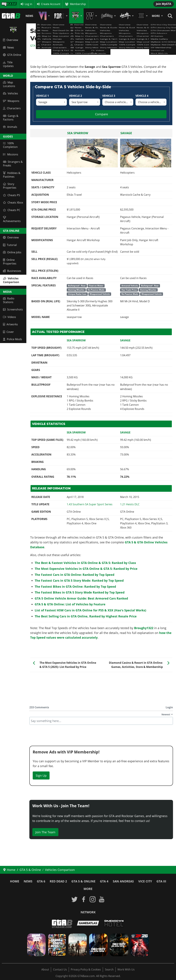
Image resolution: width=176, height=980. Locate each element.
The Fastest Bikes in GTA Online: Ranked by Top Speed (75, 586)
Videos (10, 317)
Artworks (10, 324)
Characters (12, 108)
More (156, 16)
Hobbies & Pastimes (12, 175)
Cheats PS (12, 195)
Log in (28, 4)
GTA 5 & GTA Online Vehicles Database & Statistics (62, 46)
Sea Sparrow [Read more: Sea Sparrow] (78, 133)
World (8, 76)
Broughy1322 (144, 628)
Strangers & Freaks (13, 164)
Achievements (12, 220)
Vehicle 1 (42, 96)
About (45, 969)
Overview (11, 40)
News (29, 16)
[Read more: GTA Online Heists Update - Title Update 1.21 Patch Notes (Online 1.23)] (130, 504)
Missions (11, 154)
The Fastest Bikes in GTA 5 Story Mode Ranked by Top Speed (80, 592)
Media (7, 292)
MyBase (6, 4)
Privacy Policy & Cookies (86, 969)
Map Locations (9, 84)
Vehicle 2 (75, 96)
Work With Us (126, 969)
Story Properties (10, 186)
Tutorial (10, 245)
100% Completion (10, 145)
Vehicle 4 (142, 96)
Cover (8, 332)
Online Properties (10, 262)
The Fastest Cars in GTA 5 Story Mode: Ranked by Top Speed (79, 580)
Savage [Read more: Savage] (126, 133)
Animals (10, 127)
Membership (78, 4)
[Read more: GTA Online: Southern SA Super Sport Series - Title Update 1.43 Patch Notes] (90, 504)
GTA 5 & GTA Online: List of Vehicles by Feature (70, 604)
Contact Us (60, 969)
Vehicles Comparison (11, 280)
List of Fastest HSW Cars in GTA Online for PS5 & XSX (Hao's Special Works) (90, 610)
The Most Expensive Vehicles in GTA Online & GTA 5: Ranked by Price (86, 569)
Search (109, 969)
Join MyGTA (164, 4)
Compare (102, 114)
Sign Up (41, 775)
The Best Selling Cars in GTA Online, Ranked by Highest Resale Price (86, 616)
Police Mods (13, 339)
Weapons (11, 101)
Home (15, 881)
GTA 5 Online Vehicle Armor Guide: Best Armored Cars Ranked (81, 598)
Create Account (51, 4)
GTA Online (12, 55)
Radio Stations (9, 300)
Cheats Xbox (13, 203)
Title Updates (8, 64)
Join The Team (45, 832)
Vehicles (11, 93)
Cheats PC (12, 210)
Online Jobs (12, 252)
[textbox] (101, 721)
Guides (8, 137)
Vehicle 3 (109, 96)
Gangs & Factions (11, 118)
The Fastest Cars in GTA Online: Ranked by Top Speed (74, 575)
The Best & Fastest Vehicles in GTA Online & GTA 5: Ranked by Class (85, 563)
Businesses (12, 271)
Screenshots (13, 309)
